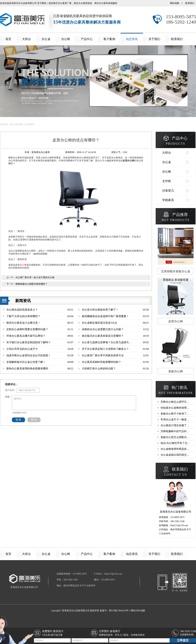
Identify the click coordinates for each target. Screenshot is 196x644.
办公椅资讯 (29, 124)
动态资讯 (132, 39)
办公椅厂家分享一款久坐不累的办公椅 (35, 277)
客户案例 (109, 39)
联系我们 (190, 3)
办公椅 (66, 39)
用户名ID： (11, 390)
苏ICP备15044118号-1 (120, 611)
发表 (18, 420)
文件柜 (167, 181)
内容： (8, 397)
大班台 (26, 39)
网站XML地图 (138, 611)
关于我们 (154, 39)
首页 (8, 39)
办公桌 (46, 39)
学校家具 (168, 200)
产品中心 (87, 39)
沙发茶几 (168, 191)
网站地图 (175, 3)
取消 (34, 420)
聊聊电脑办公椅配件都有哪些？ (32, 284)
